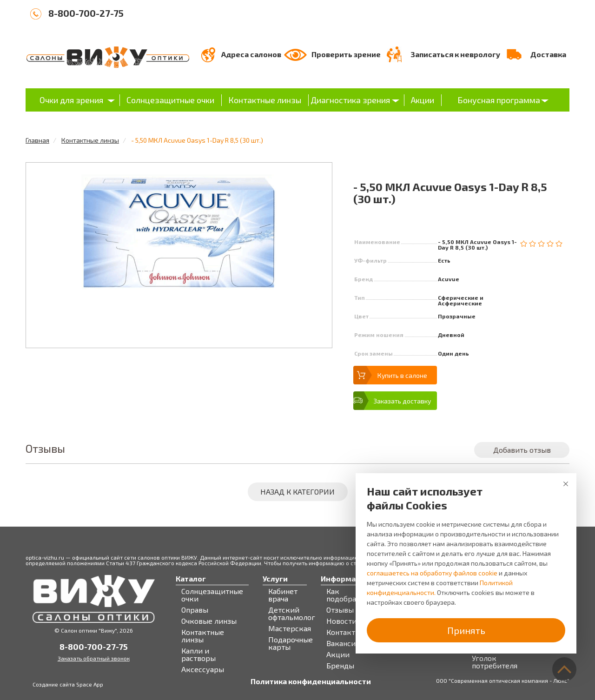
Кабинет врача (283, 595)
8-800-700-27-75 (86, 13)
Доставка (548, 54)
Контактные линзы (265, 100)
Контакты (344, 632)
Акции (423, 100)
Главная (37, 140)
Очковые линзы (209, 621)
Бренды (340, 666)
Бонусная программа (499, 100)
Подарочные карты (291, 643)
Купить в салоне (402, 375)
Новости (341, 621)
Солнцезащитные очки (170, 100)
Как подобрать (345, 595)
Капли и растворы (198, 654)
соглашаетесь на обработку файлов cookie (432, 573)
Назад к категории (297, 492)
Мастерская (290, 628)
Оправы (195, 610)
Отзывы (340, 610)
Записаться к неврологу (455, 54)
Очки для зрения (71, 100)
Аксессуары (203, 669)
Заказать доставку (402, 401)
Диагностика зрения (350, 100)
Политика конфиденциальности (311, 681)
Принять (466, 630)
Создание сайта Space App (68, 684)
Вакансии (343, 643)
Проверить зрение (346, 54)
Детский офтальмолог (292, 614)
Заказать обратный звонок (94, 658)
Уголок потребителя (495, 662)
